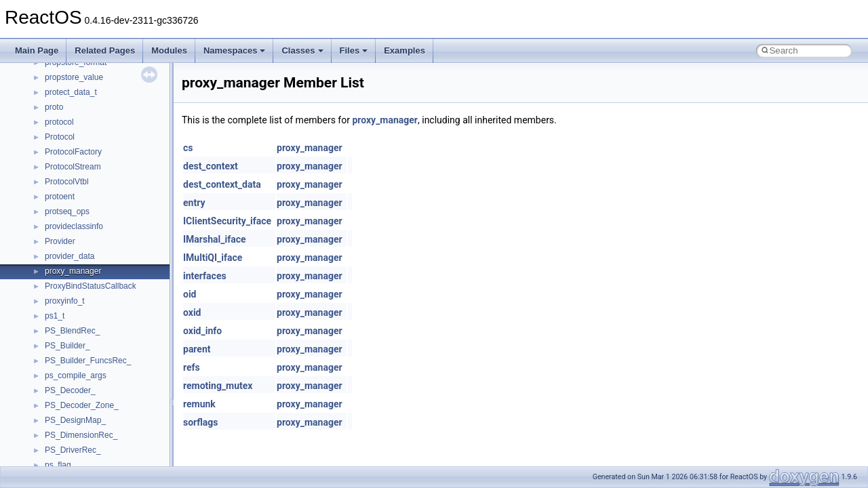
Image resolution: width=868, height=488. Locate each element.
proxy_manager (385, 120)
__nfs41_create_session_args (99, 79)
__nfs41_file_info (76, 272)
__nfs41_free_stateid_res (91, 302)
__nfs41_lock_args (79, 407)
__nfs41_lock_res (77, 422)
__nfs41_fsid (68, 317)
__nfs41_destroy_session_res (99, 213)
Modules (169, 50)
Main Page (37, 50)
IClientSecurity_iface (227, 221)
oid (190, 294)
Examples (405, 50)
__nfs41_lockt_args (80, 451)
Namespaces (235, 50)
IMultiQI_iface (213, 258)
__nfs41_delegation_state (91, 108)
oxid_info (202, 331)
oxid (192, 312)
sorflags (200, 422)
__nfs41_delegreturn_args (92, 138)
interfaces (205, 276)
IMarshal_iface (215, 239)
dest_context (211, 166)
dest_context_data (222, 184)
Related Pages (105, 50)
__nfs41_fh (65, 258)
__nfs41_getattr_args (83, 332)
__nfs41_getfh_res (78, 362)
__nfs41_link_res (76, 392)
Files (354, 50)
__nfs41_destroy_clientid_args (100, 168)
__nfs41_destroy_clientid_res (98, 183)
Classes (302, 50)
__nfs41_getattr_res (81, 347)
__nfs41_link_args (78, 377)
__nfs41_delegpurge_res (90, 123)
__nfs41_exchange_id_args (95, 228)
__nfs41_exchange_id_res (93, 243)
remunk (199, 404)
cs (188, 148)
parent (197, 349)
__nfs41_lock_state (80, 436)
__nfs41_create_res (81, 64)
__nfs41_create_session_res (97, 94)
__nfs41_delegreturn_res (90, 153)
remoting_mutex (218, 386)
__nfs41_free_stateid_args (93, 287)
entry (194, 203)
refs (192, 367)
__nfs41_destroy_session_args (101, 198)
